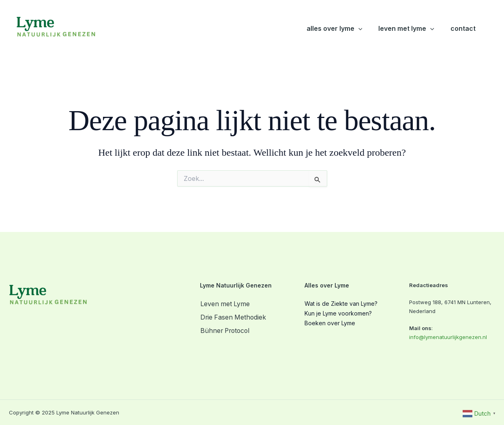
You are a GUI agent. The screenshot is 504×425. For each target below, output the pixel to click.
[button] (358, 29)
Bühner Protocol (226, 331)
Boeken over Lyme (330, 323)
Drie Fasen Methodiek (234, 317)
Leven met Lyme (406, 29)
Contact (463, 28)
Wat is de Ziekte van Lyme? (341, 304)
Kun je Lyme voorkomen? (338, 313)
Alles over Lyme (335, 29)
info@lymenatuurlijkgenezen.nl (448, 337)
